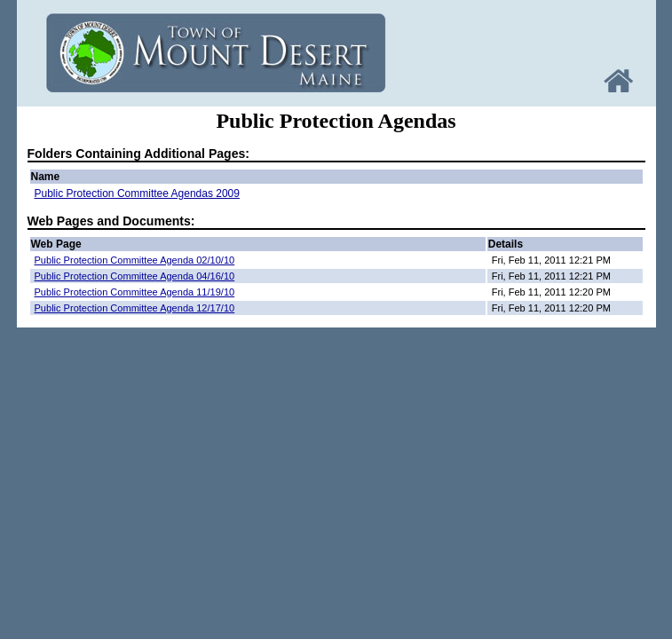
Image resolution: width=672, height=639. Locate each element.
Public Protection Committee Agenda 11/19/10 (135, 292)
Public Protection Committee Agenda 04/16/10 (135, 276)
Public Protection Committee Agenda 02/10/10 (135, 260)
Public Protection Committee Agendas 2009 (137, 193)
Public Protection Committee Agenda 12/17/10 (135, 308)
